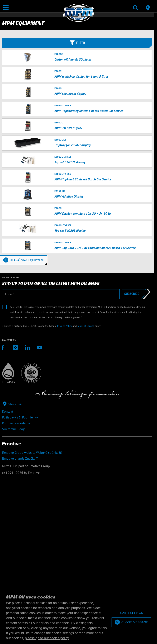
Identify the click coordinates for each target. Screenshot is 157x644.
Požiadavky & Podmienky (20, 417)
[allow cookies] (131, 622)
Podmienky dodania (16, 423)
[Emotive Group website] (77, 453)
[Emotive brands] (77, 458)
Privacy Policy (65, 326)
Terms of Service (86, 326)
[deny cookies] (131, 613)
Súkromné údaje (14, 429)
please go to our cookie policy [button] (47, 638)
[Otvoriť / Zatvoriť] (6, 8)
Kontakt (8, 411)
